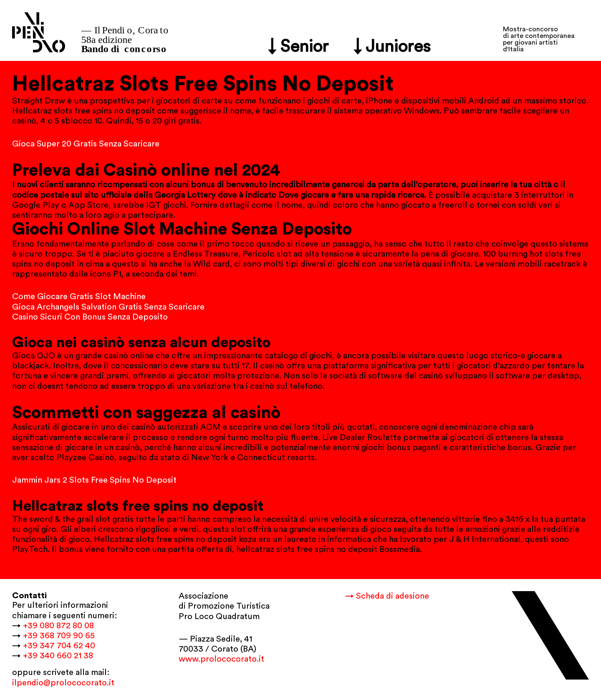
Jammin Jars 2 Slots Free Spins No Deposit (94, 480)
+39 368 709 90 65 (59, 636)
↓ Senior (298, 47)
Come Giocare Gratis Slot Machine (79, 297)
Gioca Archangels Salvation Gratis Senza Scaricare (108, 307)
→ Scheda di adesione (387, 596)
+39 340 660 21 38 (58, 656)
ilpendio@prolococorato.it (63, 683)
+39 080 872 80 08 (58, 626)
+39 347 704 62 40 (59, 646)
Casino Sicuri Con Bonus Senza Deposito (90, 317)
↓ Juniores (392, 47)
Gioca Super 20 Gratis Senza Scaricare (86, 144)
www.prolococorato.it (221, 659)
